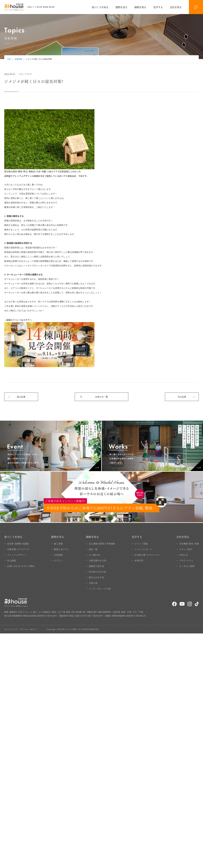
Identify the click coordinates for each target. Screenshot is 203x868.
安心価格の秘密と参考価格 (102, 544)
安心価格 (11, 560)
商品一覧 (93, 549)
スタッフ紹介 (186, 549)
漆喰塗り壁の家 (96, 566)
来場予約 (139, 560)
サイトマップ (10, 629)
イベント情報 (141, 544)
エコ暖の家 (94, 555)
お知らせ (184, 555)
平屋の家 (93, 583)
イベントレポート (143, 549)
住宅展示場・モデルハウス (147, 555)
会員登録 (58, 555)
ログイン (58, 560)
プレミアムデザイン (17, 555)
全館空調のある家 (98, 560)
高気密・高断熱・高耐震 (18, 544)
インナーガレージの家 (100, 589)
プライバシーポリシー (29, 629)
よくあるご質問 (187, 566)
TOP (9, 59)
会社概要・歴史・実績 (189, 544)
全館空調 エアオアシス (18, 549)
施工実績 (58, 544)
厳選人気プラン (62, 549)
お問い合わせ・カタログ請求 (21, 566)
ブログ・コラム (186, 560)
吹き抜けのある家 (98, 572)
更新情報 (18, 59)
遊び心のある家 (96, 577)
